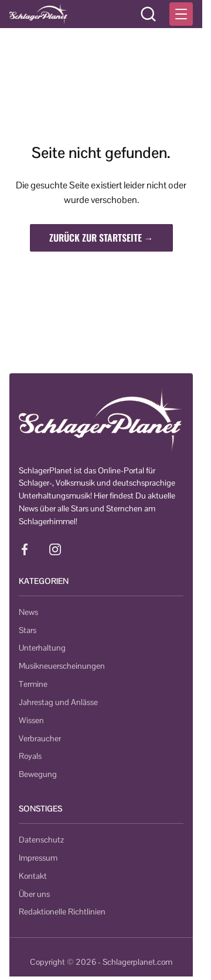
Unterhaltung (42, 648)
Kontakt (33, 876)
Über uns (34, 894)
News (28, 612)
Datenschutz (41, 840)
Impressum (38, 858)
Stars (28, 630)
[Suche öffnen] (148, 14)
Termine (33, 684)
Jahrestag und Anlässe (58, 702)
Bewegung (38, 774)
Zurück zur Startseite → (101, 238)
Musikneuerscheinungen (62, 666)
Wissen (31, 720)
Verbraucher (40, 738)
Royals (30, 756)
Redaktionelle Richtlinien (62, 912)
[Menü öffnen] (181, 14)
